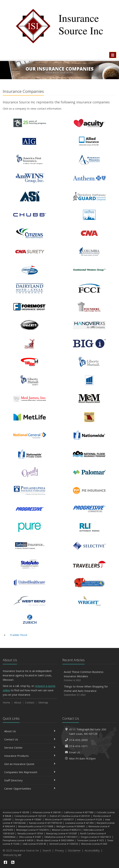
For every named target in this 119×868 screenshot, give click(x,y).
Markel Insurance (89, 380)
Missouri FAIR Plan (89, 417)
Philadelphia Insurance (30, 491)
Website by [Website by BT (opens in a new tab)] (12, 855)
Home (6, 702)
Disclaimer (74, 850)
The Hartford (30, 344)
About (18, 702)
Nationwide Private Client (30, 454)
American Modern (89, 160)
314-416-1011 (78, 746)
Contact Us (30, 739)
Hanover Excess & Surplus (89, 325)
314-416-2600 (78, 740)
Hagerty (30, 325)
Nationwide (89, 435)
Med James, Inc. (30, 399)
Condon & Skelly (30, 270)
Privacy (59, 850)
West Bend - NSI (30, 601)
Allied (89, 141)
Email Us (74, 752)
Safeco (30, 546)
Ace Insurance (30, 123)
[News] (13, 862)
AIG (30, 141)
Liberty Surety (30, 380)
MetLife (30, 417)
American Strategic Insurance (30, 196)
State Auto (30, 564)
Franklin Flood (19, 635)
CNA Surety (30, 252)
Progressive (30, 509)
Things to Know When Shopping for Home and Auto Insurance (89, 691)
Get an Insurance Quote (30, 764)
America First (30, 160)
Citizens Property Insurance (30, 233)
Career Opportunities (30, 788)
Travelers (89, 564)
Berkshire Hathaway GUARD (89, 196)
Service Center (30, 748)
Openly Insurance (30, 472)
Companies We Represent (30, 772)
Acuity (89, 123)
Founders (89, 307)
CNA (89, 233)
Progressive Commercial (89, 509)
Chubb (30, 215)
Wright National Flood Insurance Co (89, 601)
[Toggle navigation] (113, 55)
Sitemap (43, 702)
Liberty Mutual (89, 362)
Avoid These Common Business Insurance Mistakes (89, 676)
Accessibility (92, 850)
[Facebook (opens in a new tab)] (5, 862)
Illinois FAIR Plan (30, 362)
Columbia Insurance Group (89, 252)
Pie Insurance (89, 491)
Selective (89, 546)
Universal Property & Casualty (89, 583)
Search (47, 850)
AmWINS (30, 178)
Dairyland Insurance (30, 288)
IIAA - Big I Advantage (89, 344)
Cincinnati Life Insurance (89, 215)
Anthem (89, 178)
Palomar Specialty (89, 472)
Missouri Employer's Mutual (89, 399)
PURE (30, 527)
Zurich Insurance (30, 619)
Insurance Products (30, 756)
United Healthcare (30, 583)
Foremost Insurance (30, 307)
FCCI (89, 288)
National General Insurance (30, 435)
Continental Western (89, 270)
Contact (30, 702)
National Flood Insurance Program (89, 454)
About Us (30, 731)
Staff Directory (30, 780)
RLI (89, 527)
